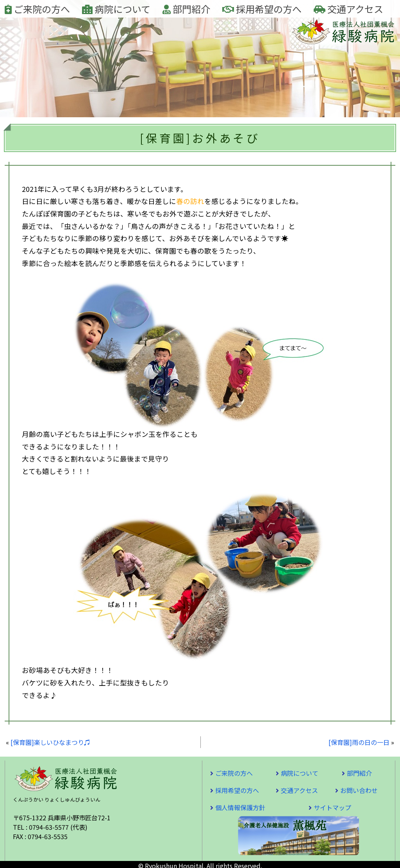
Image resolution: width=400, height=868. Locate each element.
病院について (116, 9)
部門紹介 (186, 9)
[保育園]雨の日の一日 (359, 742)
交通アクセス (348, 9)
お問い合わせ (359, 790)
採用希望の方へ (262, 9)
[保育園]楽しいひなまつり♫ (50, 742)
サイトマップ (332, 807)
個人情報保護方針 (240, 807)
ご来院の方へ (37, 9)
